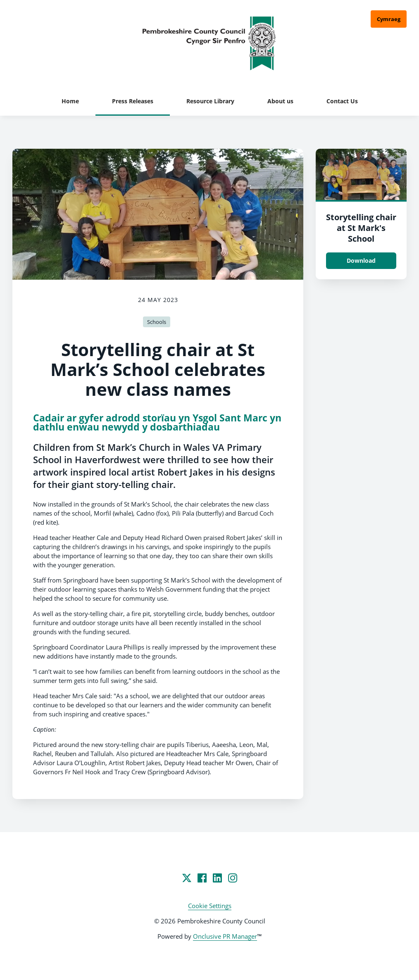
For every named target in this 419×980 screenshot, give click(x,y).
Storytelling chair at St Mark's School (361, 228)
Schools (157, 322)
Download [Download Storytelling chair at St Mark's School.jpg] (361, 260)
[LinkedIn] (217, 878)
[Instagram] (233, 878)
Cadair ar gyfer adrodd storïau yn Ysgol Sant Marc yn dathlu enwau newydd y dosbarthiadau (157, 422)
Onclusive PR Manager (225, 936)
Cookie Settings (210, 906)
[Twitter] (187, 878)
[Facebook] (202, 878)
